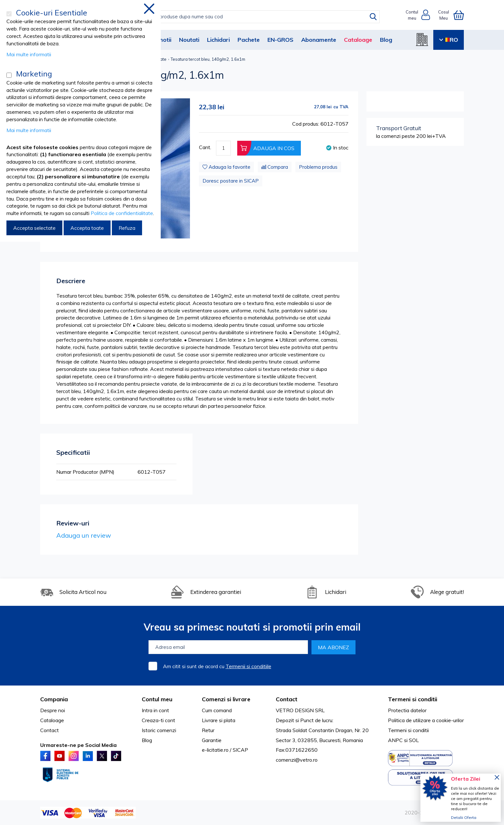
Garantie (212, 740)
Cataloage (358, 40)
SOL (414, 740)
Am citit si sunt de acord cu (217, 666)
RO (449, 40)
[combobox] (259, 17)
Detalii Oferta (464, 817)
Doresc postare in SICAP (231, 181)
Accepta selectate (34, 228)
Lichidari (218, 40)
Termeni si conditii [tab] (413, 699)
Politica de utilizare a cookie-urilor (426, 720)
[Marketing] (9, 75)
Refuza (127, 228)
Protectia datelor (407, 710)
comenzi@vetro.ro (297, 760)
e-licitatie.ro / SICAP (225, 750)
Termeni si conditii (408, 730)
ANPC (395, 740)
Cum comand (217, 710)
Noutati (189, 40)
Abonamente (319, 40)
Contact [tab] (287, 699)
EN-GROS (280, 40)
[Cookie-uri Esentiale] (9, 14)
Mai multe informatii (29, 54)
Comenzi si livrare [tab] (226, 699)
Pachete (249, 40)
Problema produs (318, 167)
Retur (208, 730)
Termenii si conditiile (248, 666)
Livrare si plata (219, 720)
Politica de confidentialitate (122, 213)
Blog (386, 40)
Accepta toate (87, 228)
